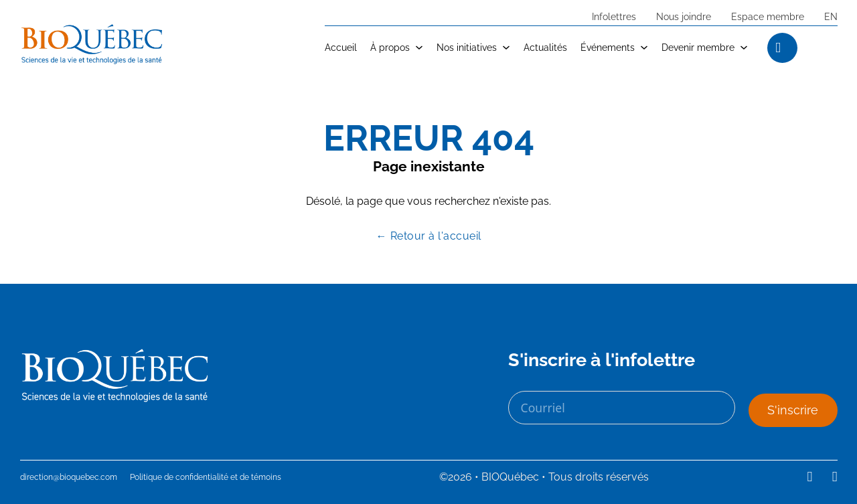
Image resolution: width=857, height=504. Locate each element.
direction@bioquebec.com (69, 477)
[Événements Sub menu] (644, 48)
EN (831, 16)
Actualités (545, 47)
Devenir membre (698, 47)
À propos (390, 47)
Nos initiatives (467, 47)
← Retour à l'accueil (429, 236)
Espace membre (768, 16)
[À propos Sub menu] (419, 48)
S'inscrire (793, 410)
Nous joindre (684, 16)
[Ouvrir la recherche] (777, 47)
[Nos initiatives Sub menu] (506, 48)
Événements (608, 47)
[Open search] (828, 48)
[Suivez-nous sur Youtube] (835, 477)
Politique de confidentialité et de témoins (206, 477)
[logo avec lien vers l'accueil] (92, 44)
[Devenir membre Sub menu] (744, 48)
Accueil (341, 47)
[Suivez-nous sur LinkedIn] (810, 477)
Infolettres (614, 16)
